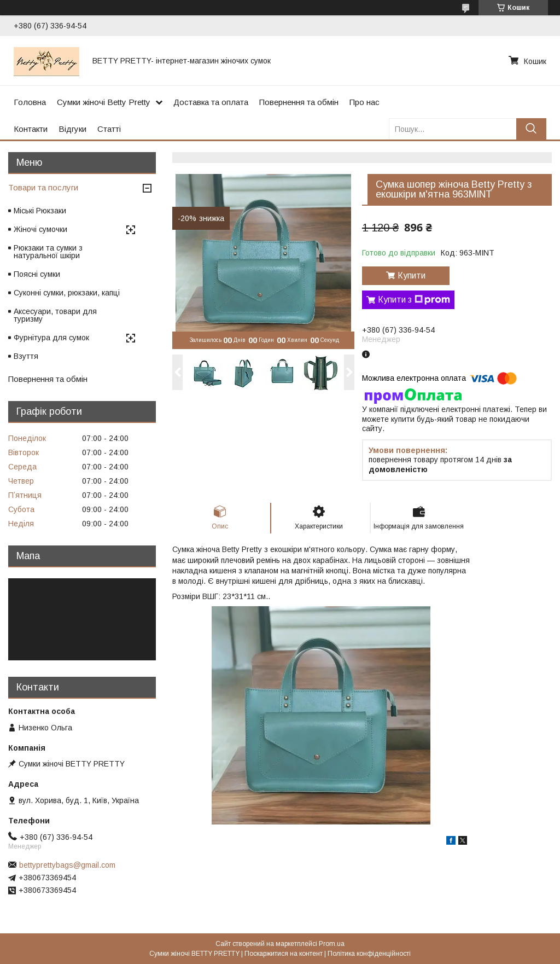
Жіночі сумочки (40, 229)
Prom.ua (332, 944)
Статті (109, 129)
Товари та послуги (43, 187)
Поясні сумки (37, 274)
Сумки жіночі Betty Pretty (104, 102)
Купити (412, 275)
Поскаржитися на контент (284, 954)
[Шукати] (531, 129)
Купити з (414, 300)
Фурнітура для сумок (51, 338)
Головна (30, 102)
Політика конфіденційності (369, 954)
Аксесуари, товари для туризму (55, 315)
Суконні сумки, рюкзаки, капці (67, 293)
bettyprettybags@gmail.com (67, 865)
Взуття (26, 356)
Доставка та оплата (211, 102)
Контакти (31, 129)
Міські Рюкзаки (40, 211)
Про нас (364, 102)
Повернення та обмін (299, 102)
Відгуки (72, 129)
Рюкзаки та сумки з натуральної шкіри (48, 252)
